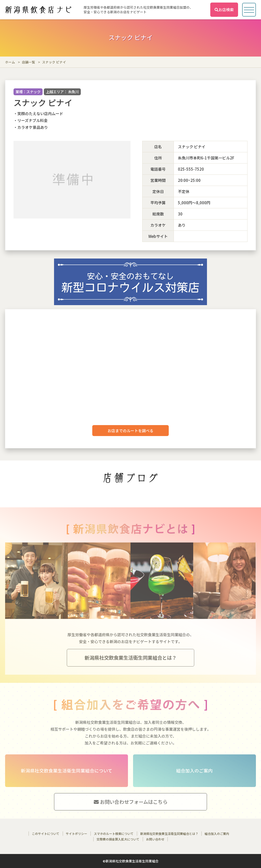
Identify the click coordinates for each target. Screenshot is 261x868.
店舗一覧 (29, 62)
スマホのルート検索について (114, 833)
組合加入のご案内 (217, 833)
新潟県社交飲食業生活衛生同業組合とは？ (169, 833)
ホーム (10, 62)
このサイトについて (46, 833)
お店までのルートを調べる (130, 431)
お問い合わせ (155, 839)
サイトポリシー (76, 833)
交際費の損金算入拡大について (118, 839)
